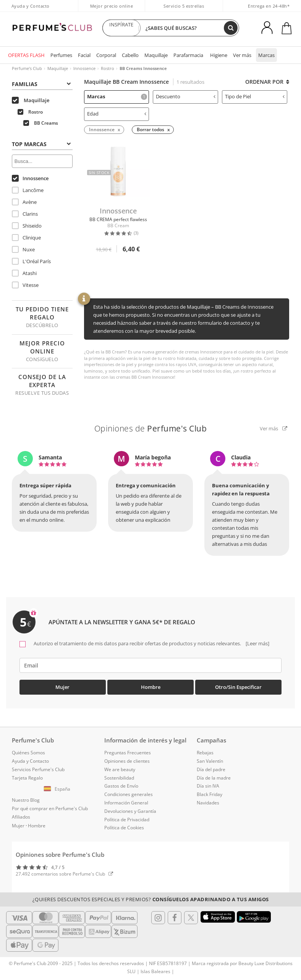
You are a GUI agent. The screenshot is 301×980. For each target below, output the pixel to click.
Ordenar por (267, 82)
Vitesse (25, 285)
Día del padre (211, 769)
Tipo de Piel (255, 96)
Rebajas (205, 753)
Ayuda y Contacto (31, 6)
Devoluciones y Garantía (130, 811)
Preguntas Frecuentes (128, 753)
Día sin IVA (208, 786)
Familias (41, 84)
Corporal (106, 55)
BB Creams (41, 123)
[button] (58, 789)
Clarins (25, 214)
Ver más (242, 55)
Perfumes (61, 55)
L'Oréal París (31, 261)
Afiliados (21, 817)
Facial (84, 55)
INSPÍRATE (121, 28)
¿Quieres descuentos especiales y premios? (151, 899)
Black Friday (210, 794)
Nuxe (23, 249)
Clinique (26, 238)
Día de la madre (214, 778)
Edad (117, 114)
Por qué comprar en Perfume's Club (50, 808)
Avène (24, 202)
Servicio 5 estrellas (184, 6)
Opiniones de (151, 428)
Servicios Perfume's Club (38, 769)
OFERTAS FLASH (26, 55)
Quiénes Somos (28, 753)
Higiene (219, 55)
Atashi (24, 273)
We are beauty (120, 769)
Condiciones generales (129, 794)
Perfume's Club (27, 68)
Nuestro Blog (26, 800)
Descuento (186, 96)
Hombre (151, 687)
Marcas (266, 55)
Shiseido (27, 226)
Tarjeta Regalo (27, 778)
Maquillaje (156, 55)
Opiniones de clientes (127, 761)
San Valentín (210, 761)
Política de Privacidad (127, 820)
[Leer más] (257, 643)
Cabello (130, 55)
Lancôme (28, 190)
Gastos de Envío (121, 786)
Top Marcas (41, 144)
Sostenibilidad (119, 778)
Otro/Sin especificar (238, 687)
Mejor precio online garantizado (112, 10)
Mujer (62, 687)
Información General (126, 803)
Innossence (84, 68)
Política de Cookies (124, 828)
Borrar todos (150, 129)
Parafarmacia (188, 55)
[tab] (42, 83)
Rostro (108, 68)
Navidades (208, 803)
